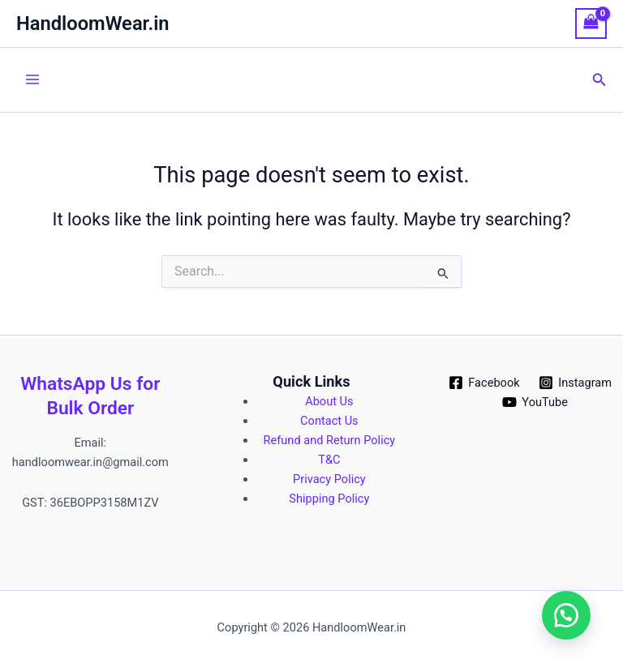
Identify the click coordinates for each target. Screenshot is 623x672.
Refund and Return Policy (330, 440)
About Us (329, 401)
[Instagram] (575, 383)
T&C (329, 460)
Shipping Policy (329, 499)
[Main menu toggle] (32, 79)
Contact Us (329, 421)
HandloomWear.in (93, 24)
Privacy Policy (329, 479)
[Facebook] (484, 383)
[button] (599, 80)
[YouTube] (535, 402)
